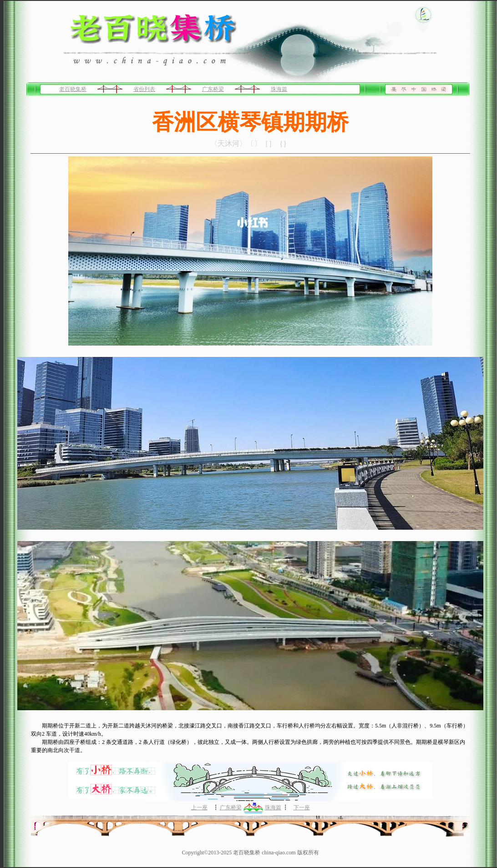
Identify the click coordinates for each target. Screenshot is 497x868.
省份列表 (144, 89)
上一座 (199, 808)
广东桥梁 (213, 89)
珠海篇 (279, 89)
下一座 (302, 808)
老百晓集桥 (73, 89)
